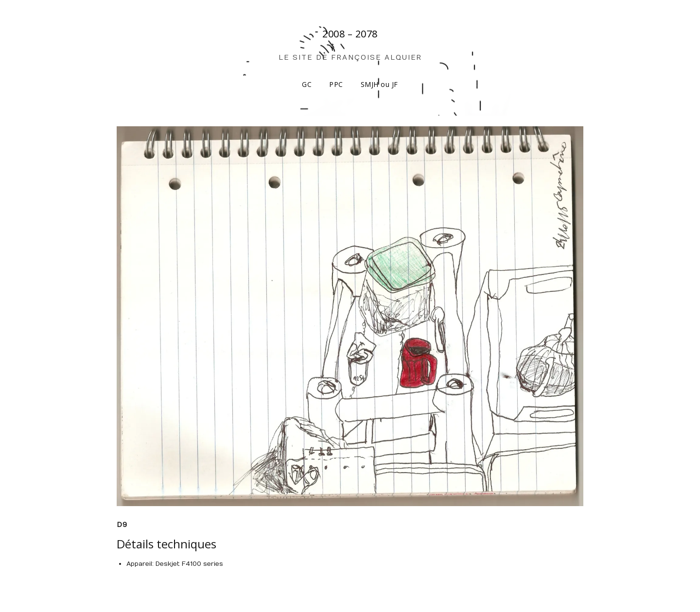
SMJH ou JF (379, 84)
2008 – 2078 (350, 34)
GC (307, 84)
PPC (336, 84)
